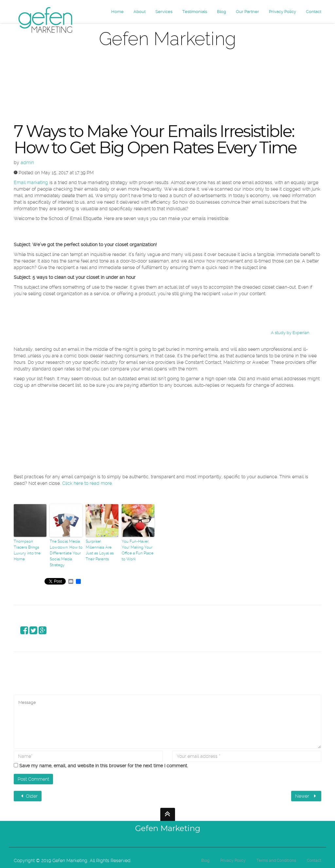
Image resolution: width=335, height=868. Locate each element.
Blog (221, 12)
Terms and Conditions (276, 860)
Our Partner (247, 12)
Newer (306, 796)
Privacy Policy (282, 12)
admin (27, 162)
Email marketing (31, 182)
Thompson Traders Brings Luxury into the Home (27, 550)
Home (117, 12)
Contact (314, 12)
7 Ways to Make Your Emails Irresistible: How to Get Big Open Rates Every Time (155, 139)
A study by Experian (290, 333)
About (140, 12)
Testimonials (195, 12)
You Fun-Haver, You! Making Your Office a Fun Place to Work (138, 550)
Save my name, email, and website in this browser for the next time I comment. (104, 766)
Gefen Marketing (168, 828)
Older (28, 796)
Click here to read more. (88, 483)
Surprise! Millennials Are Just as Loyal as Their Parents (100, 550)
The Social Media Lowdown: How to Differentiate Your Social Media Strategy (66, 553)
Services (164, 12)
